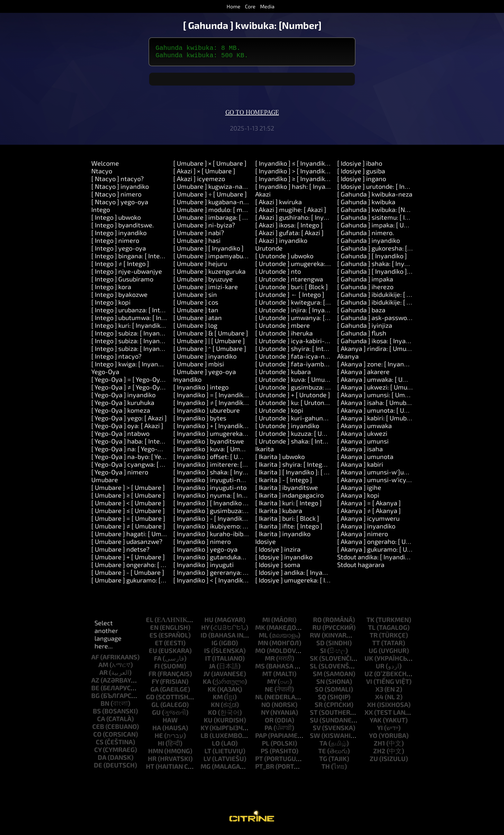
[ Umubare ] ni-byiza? (204, 227)
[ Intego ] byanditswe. (123, 227)
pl (266, 746)
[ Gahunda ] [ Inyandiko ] (372, 258)
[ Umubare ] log (195, 328)
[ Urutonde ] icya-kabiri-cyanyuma (305, 343)
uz (369, 676)
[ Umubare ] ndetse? (120, 552)
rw (315, 638)
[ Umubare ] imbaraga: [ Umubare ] (223, 220)
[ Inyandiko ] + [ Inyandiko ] (212, 428)
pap (261, 738)
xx (369, 715)
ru (317, 630)
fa (158, 661)
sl (314, 668)
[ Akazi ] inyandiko (281, 243)
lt (208, 753)
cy (98, 752)
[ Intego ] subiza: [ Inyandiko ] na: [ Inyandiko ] (157, 343)
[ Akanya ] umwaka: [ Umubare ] (383, 382)
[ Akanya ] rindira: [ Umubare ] (380, 351)
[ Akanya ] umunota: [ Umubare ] (384, 413)
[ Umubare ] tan (196, 312)
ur (380, 668)
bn (105, 706)
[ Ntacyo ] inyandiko (120, 189)
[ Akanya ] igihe (359, 490)
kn (215, 707)
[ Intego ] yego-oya (119, 251)
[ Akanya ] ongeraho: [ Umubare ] (384, 544)
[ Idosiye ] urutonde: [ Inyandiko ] (384, 189)
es (153, 638)
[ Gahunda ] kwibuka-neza (375, 197)
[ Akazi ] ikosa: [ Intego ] (289, 227)
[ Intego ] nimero (115, 243)
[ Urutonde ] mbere (283, 328)
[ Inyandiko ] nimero (202, 544)
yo (373, 738)
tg (323, 761)
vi (369, 684)
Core (250, 6)
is (207, 653)
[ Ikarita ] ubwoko (280, 459)
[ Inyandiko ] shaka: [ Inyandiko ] (219, 474)
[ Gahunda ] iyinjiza (365, 328)
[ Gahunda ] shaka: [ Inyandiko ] (382, 266)
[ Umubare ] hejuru (200, 266)
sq (322, 699)
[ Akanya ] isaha (360, 451)
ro (317, 622)
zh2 (379, 753)
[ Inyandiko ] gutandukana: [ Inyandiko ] (230, 559)
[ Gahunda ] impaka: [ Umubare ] (383, 227)
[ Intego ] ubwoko (116, 220)
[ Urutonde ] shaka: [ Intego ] (296, 444)
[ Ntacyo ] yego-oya (120, 204)
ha (157, 730)
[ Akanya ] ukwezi (362, 436)
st (314, 715)
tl (372, 630)
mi (266, 622)
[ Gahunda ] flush (362, 335)
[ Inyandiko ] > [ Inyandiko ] (294, 173)
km (218, 699)
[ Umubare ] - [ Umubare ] (128, 575)
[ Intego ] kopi (111, 305)
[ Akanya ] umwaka (364, 428)
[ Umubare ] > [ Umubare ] (128, 490)
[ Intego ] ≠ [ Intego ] (120, 266)
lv (207, 761)
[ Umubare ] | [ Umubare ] (209, 343)
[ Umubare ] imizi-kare (206, 289)
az (95, 683)
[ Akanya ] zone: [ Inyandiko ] (378, 366)
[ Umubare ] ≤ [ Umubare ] (128, 513)
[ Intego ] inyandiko (119, 235)
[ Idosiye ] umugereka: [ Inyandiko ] (305, 583)
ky (204, 730)
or (269, 722)
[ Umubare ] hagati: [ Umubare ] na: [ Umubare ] (159, 536)
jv (207, 676)
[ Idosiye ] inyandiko (284, 559)
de (98, 767)
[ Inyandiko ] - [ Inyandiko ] (211, 521)
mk (260, 630)
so (319, 692)
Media (267, 6)
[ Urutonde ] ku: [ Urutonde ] (295, 405)
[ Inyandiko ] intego (201, 390)
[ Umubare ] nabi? (199, 235)
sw (315, 738)
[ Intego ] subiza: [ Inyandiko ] (133, 335)
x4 (379, 699)
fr (152, 676)
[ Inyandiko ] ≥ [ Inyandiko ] (294, 181)
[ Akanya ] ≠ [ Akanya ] (369, 513)
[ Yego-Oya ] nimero (120, 474)
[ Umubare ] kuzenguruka (209, 274)
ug (373, 653)
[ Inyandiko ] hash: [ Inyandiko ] (300, 189)
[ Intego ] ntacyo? (116, 359)
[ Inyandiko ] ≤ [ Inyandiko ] (294, 166)
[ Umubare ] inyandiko (205, 359)
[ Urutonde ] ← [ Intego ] (290, 297)
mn (263, 645)
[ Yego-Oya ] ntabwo (120, 436)
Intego (101, 212)
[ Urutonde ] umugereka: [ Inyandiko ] (309, 266)
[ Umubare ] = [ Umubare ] (128, 521)
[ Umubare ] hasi (197, 243)
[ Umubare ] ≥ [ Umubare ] (128, 498)
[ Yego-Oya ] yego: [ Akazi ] (129, 420)
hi (161, 746)
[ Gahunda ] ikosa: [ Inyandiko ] (381, 343)
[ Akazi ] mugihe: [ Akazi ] (291, 212)
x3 (379, 692)
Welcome (105, 166)
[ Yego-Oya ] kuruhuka (123, 405)
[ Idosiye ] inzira (278, 552)
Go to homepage (252, 115)
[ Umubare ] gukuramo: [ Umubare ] (142, 583)
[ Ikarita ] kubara (279, 513)
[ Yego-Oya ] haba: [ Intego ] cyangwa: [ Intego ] (159, 444)
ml (263, 638)
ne (269, 692)
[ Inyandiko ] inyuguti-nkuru (213, 482)
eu (153, 653)
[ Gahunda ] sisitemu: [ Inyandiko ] (386, 220)
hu (209, 622)
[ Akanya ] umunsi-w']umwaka (381, 474)
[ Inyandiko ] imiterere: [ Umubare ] (224, 467)
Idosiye (265, 544)
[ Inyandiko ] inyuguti (203, 567)
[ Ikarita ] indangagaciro (289, 498)
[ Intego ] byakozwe (119, 297)
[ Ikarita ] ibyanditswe (287, 490)
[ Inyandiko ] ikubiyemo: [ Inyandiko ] (226, 528)
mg (206, 769)
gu (156, 715)
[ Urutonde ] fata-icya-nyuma (298, 359)
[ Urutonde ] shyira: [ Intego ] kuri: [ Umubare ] (321, 351)
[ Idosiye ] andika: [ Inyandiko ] (298, 575)
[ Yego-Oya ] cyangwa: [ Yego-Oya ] (141, 467)
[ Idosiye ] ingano (362, 181)
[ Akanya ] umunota (365, 459)
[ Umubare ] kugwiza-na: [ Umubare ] (226, 189)
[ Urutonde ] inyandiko (287, 428)
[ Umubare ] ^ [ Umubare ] (210, 351)
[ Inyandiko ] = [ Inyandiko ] (212, 397)
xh (371, 707)
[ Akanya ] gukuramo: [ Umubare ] (385, 552)
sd (320, 645)
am (103, 667)
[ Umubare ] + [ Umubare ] (128, 559)
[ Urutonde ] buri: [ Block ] (292, 289)
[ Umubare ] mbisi (199, 366)
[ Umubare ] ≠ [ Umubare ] (128, 528)
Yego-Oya (105, 374)
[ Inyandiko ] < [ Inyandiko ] (212, 583)
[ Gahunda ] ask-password (375, 320)
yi (380, 730)
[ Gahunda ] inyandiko (369, 243)
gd (150, 699)
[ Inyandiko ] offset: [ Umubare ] (219, 459)
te (322, 753)
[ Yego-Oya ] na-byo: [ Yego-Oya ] (139, 459)
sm (318, 676)
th (326, 769)
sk (314, 661)
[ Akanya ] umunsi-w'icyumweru (384, 482)
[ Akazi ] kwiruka (279, 204)
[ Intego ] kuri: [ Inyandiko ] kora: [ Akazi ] (149, 328)
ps (265, 753)
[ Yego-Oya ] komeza (121, 413)
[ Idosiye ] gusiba (361, 173)
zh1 (379, 746)
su (314, 722)
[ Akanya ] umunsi (363, 444)
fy (155, 684)
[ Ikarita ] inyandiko (283, 536)
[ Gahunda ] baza (361, 312)
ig (215, 645)
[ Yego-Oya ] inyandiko (123, 397)
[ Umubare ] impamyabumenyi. (218, 258)
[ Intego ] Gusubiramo (122, 281)
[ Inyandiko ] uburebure (207, 413)
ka (207, 684)
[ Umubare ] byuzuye (203, 281)
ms (260, 668)
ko (212, 715)
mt (267, 676)
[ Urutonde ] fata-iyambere (294, 366)
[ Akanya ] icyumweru (368, 521)
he (159, 738)
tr (374, 638)
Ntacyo (102, 173)
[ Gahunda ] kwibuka (366, 204)
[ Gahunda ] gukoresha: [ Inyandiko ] (389, 251)
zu (374, 761)
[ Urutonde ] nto (278, 274)
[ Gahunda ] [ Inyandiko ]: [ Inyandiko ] (391, 274)
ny (265, 715)
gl (155, 707)
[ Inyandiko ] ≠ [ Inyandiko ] (212, 405)
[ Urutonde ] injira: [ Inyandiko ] (300, 312)
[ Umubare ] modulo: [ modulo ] (218, 212)
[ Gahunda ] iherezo (365, 289)
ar (104, 675)
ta (323, 746)
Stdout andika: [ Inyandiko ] (376, 559)
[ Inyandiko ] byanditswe (209, 444)
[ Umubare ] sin (195, 297)
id (204, 638)
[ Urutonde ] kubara (283, 374)
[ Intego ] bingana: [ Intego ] (131, 258)
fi (157, 668)
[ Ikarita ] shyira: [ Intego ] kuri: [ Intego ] (313, 467)
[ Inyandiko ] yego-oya (205, 552)
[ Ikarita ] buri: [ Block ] (287, 521)
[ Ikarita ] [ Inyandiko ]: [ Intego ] (301, 474)
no (266, 707)
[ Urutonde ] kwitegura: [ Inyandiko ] (307, 305)
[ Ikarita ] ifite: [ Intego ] (289, 528)
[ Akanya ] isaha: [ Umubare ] (378, 405)
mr (270, 661)
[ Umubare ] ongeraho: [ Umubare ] (141, 567)
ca (101, 721)
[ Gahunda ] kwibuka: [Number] (382, 212)
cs (100, 744)
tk (370, 622)
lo (216, 746)
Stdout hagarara (361, 567)
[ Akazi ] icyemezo (199, 181)
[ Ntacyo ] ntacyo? (117, 181)
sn (320, 684)
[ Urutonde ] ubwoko (284, 258)
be (95, 690)
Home (234, 6)
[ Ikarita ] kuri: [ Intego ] (288, 505)
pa (268, 730)
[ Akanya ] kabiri (360, 467)
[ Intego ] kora (111, 289)
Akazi (263, 197)
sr (319, 707)
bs (97, 713)
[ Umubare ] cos (196, 305)
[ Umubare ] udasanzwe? (127, 544)
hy (205, 630)
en (154, 630)
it (208, 661)
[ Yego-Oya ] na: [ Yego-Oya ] (132, 451)
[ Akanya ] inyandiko (366, 528)
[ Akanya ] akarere (363, 374)
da (102, 760)
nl (259, 699)
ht (150, 769)
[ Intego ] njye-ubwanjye (127, 274)
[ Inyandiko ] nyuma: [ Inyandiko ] (221, 498)
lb (204, 738)
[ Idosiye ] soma (278, 567)
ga (155, 692)
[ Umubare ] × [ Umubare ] (210, 166)
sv (317, 730)
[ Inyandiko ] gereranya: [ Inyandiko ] (226, 575)
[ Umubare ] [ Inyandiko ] (208, 251)
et (159, 645)
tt (376, 645)
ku (208, 722)
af (95, 659)
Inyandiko (187, 382)
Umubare (105, 482)
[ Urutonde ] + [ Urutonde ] (293, 397)
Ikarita (265, 451)
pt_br (265, 769)
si (323, 653)
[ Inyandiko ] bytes (200, 420)
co (97, 737)
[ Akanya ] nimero (363, 536)
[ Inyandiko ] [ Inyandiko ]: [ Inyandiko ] (228, 505)
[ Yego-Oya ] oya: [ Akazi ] (127, 428)
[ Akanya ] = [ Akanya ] (369, 505)
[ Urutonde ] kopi (279, 413)
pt (259, 761)
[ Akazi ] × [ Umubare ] (204, 173)
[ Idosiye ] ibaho (360, 166)
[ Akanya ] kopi (358, 498)
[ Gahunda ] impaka (365, 281)
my (272, 684)
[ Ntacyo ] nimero (116, 197)
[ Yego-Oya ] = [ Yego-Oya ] (129, 382)
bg (95, 698)
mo (260, 653)
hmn (156, 753)
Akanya (348, 359)
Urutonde (269, 251)
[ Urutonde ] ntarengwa (289, 281)
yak (376, 722)
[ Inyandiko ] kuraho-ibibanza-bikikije (227, 536)
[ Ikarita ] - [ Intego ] (284, 482)
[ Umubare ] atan (198, 320)
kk (212, 692)
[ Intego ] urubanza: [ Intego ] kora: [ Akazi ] (153, 312)
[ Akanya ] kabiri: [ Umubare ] (378, 420)
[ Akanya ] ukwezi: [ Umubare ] (381, 390)
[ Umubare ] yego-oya (205, 374)
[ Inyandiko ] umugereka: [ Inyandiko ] (227, 436)
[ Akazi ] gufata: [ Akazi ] (289, 235)
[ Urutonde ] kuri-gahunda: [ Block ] (306, 420)
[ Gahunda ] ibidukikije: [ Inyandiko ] (388, 297)
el (150, 622)
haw (170, 722)
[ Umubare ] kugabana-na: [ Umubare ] (228, 204)
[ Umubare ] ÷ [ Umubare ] (210, 197)
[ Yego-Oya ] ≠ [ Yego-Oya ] (129, 390)
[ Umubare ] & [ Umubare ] (211, 335)
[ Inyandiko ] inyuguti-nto (210, 490)
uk (369, 661)
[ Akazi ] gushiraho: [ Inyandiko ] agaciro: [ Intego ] (327, 220)
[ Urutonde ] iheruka (284, 335)
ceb (98, 729)
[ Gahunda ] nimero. (366, 235)
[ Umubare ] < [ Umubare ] (128, 505)
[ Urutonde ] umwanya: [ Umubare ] (306, 320)
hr (152, 761)
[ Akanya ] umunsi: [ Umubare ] (381, 397)
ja (212, 668)
